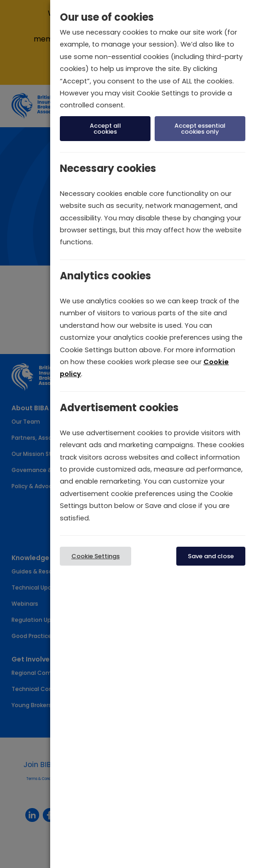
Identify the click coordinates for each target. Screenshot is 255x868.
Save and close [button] (211, 556)
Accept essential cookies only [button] (200, 129)
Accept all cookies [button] (105, 129)
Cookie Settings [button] (96, 556)
